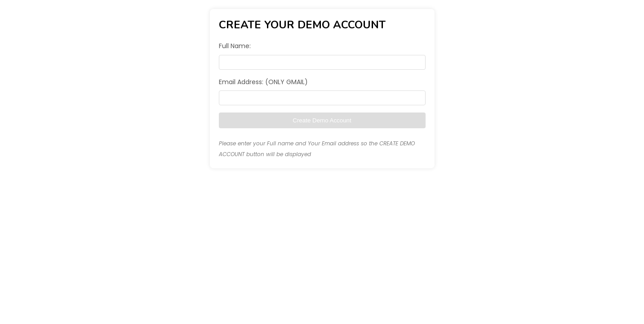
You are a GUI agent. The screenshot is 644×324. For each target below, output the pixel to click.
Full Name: (235, 46)
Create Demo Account (322, 120)
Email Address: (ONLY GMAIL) (263, 82)
